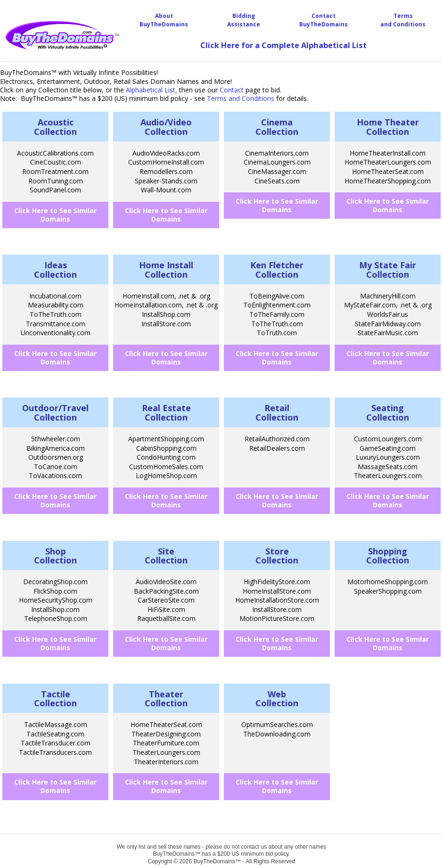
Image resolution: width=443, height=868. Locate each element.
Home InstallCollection (166, 270)
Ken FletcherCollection (277, 270)
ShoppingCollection (388, 556)
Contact (232, 90)
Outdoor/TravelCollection (55, 413)
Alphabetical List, (152, 90)
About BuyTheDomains (164, 20)
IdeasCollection (55, 270)
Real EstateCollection (166, 413)
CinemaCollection (277, 127)
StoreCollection (277, 556)
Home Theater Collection (388, 127)
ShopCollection (55, 556)
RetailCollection (277, 413)
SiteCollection (166, 556)
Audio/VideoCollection (166, 127)
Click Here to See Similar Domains (55, 215)
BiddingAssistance (244, 20)
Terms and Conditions (403, 20)
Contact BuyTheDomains (324, 20)
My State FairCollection (388, 270)
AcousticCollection (55, 127)
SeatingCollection (388, 413)
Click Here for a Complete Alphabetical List (283, 45)
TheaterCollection (166, 699)
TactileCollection (55, 699)
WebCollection (277, 699)
